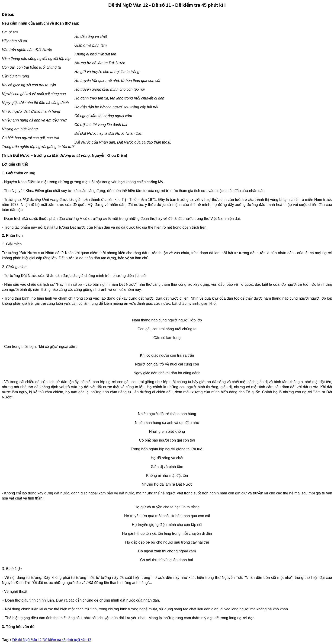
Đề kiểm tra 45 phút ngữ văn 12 (67, 640)
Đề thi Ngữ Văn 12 (27, 640)
